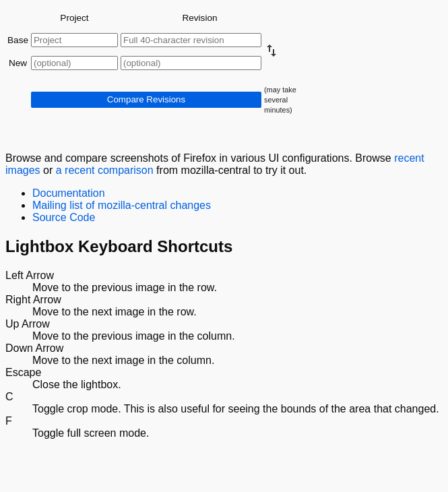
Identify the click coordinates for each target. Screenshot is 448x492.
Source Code (64, 217)
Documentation (69, 193)
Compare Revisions (146, 99)
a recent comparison (105, 170)
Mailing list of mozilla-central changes (122, 205)
